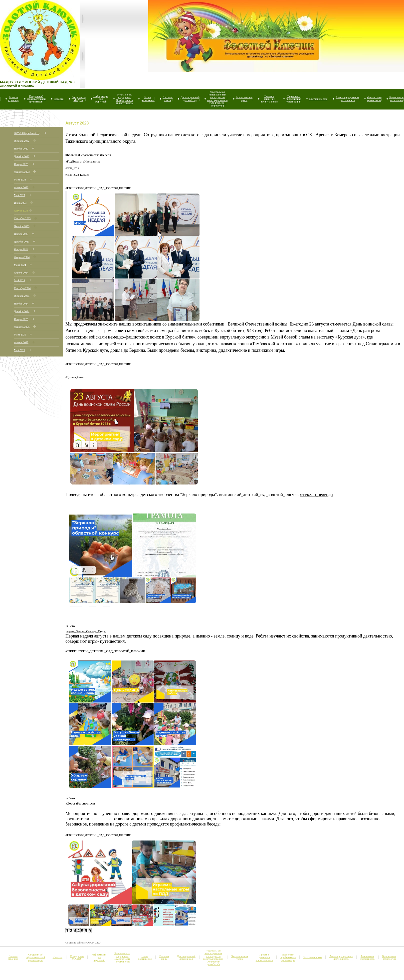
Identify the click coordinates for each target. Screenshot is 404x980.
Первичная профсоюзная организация (294, 99)
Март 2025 (20, 335)
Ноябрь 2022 (21, 149)
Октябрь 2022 (22, 141)
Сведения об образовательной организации (36, 99)
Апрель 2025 (21, 342)
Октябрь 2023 (22, 226)
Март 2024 (20, 265)
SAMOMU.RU (93, 943)
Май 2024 (19, 280)
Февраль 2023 (22, 172)
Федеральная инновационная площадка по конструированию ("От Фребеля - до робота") (217, 99)
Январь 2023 (21, 164)
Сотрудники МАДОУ (79, 99)
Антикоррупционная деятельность (347, 99)
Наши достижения (148, 99)
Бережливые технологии (396, 99)
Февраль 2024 (22, 257)
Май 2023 (19, 195)
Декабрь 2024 (22, 311)
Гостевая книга (167, 99)
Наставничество (318, 99)
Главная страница (13, 99)
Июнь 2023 (20, 203)
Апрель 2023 (21, 187)
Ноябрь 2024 (21, 304)
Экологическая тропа (244, 99)
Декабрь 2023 (22, 242)
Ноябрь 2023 (21, 234)
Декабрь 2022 (22, 156)
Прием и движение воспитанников (269, 99)
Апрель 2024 (21, 273)
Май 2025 (19, 350)
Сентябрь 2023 (22, 218)
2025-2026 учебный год (27, 133)
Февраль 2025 (22, 327)
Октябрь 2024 (22, 296)
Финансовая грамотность (374, 99)
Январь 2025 (21, 319)
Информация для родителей (101, 99)
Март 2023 (20, 180)
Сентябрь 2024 (22, 288)
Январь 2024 (21, 249)
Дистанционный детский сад (190, 99)
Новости (59, 99)
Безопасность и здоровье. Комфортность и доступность (124, 99)
